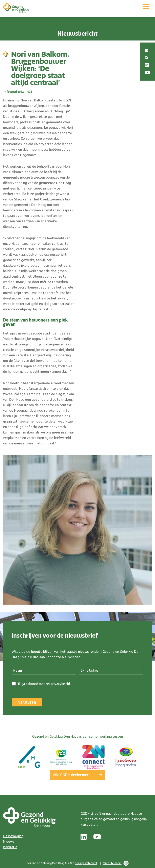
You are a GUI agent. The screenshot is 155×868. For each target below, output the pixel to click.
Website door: (116, 863)
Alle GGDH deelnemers (72, 775)
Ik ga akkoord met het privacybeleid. (44, 684)
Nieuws (9, 841)
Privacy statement (86, 863)
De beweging (13, 836)
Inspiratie (10, 847)
